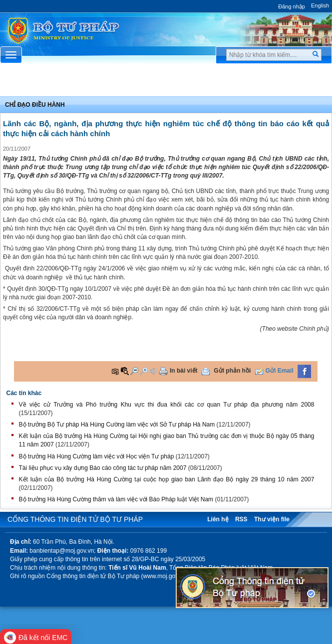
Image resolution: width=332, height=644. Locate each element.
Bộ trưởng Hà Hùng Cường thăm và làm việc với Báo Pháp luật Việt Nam (116, 499)
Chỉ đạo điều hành (35, 105)
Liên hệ (218, 519)
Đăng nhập (292, 6)
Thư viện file (272, 519)
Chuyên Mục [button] (166, 83)
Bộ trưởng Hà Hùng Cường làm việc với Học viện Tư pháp (97, 456)
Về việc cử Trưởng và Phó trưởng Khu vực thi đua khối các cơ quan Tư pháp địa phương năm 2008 (167, 405)
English (320, 5)
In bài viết (184, 371)
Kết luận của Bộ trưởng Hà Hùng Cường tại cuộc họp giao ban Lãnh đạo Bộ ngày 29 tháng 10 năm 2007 (167, 479)
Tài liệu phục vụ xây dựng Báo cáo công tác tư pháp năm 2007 (103, 468)
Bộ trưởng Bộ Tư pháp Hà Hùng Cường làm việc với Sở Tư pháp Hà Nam (117, 425)
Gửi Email (280, 371)
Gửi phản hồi (232, 371)
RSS (241, 519)
